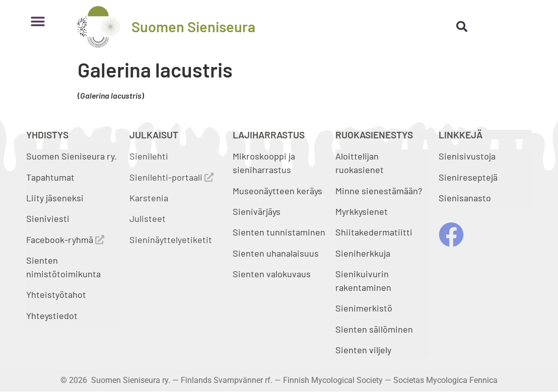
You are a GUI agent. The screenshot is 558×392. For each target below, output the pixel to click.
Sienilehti (149, 156)
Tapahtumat (50, 177)
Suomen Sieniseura (193, 26)
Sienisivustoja (467, 156)
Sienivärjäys (257, 211)
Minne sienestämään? (379, 191)
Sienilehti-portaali (171, 177)
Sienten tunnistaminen (279, 232)
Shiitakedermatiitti (374, 232)
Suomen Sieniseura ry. (72, 156)
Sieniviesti (49, 218)
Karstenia (149, 198)
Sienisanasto (465, 198)
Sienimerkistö (364, 308)
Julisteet (148, 218)
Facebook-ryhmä (65, 240)
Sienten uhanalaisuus (276, 253)
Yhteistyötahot (56, 294)
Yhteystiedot (52, 316)
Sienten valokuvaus (272, 274)
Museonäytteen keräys (277, 191)
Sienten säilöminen (374, 329)
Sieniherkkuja (363, 253)
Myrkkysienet (362, 211)
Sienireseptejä (468, 177)
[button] (38, 21)
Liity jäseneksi (55, 198)
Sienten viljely (363, 350)
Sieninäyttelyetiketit (171, 240)
